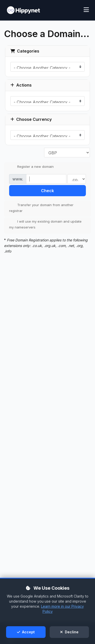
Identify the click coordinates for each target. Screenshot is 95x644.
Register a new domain (31, 167)
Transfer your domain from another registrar (41, 208)
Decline (69, 632)
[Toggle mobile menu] (86, 10)
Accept (26, 632)
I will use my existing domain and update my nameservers (45, 224)
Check (48, 191)
